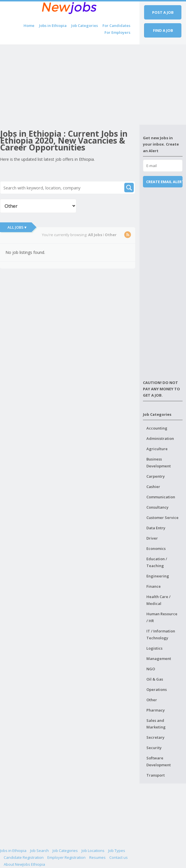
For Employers (117, 32)
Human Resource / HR (162, 617)
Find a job (163, 30)
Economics (156, 548)
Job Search (39, 851)
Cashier (153, 487)
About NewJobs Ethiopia (24, 864)
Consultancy (157, 507)
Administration (160, 438)
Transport (156, 775)
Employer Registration (66, 857)
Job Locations (93, 851)
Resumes (97, 857)
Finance (154, 586)
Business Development (159, 463)
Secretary (155, 737)
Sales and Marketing (156, 724)
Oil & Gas (155, 679)
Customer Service (162, 518)
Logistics (154, 648)
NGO (151, 669)
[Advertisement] (70, 85)
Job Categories (85, 26)
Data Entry (156, 528)
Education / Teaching (157, 562)
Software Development (159, 761)
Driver (152, 538)
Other (152, 700)
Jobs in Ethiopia (53, 26)
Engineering (158, 576)
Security (154, 748)
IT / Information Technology (161, 634)
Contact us (119, 857)
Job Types (117, 851)
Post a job (163, 12)
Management (159, 659)
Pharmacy (156, 710)
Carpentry (156, 476)
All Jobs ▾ (17, 227)
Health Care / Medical (158, 600)
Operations (157, 689)
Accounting (157, 428)
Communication (161, 497)
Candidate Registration (24, 857)
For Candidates (116, 26)
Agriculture (157, 449)
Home (29, 26)
